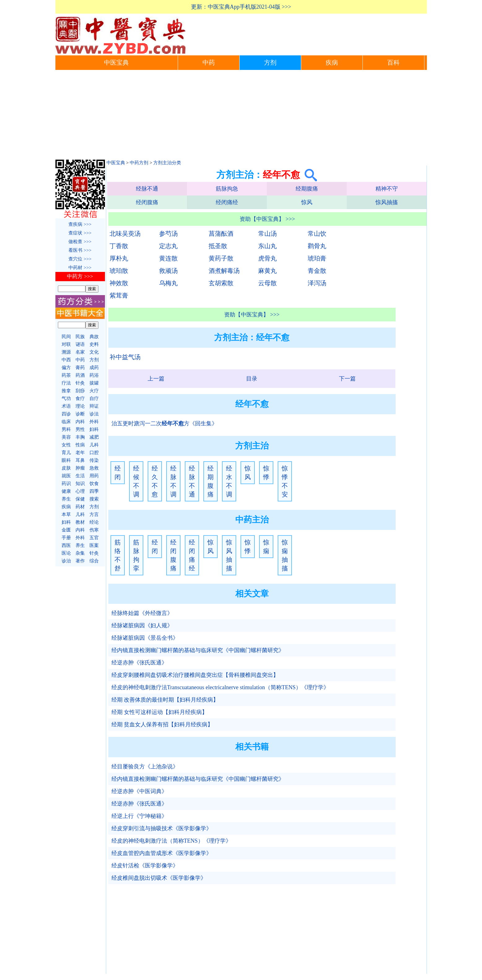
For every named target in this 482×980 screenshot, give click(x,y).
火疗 (94, 391)
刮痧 (80, 391)
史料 (94, 344)
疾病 (332, 63)
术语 (66, 406)
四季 (94, 491)
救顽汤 (168, 271)
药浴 (94, 375)
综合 (94, 561)
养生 (66, 499)
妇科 (94, 429)
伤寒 (94, 530)
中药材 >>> (80, 268)
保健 (80, 499)
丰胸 (80, 437)
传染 (94, 460)
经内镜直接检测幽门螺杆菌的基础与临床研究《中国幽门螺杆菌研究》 (198, 650)
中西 (66, 360)
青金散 (317, 271)
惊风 (307, 202)
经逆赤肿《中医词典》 (139, 791)
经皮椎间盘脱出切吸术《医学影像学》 (159, 878)
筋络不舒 (118, 555)
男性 (80, 429)
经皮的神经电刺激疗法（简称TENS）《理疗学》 (171, 841)
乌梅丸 (168, 283)
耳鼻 (80, 460)
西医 (66, 545)
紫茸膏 (119, 295)
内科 (80, 422)
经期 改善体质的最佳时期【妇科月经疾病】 (165, 700)
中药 (209, 63)
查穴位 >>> (80, 259)
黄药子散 (221, 258)
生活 (80, 476)
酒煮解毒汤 (224, 271)
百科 (393, 63)
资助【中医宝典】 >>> (267, 219)
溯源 (66, 352)
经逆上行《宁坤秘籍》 (139, 816)
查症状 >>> (80, 233)
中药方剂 (139, 163)
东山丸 (267, 246)
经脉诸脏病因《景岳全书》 (145, 638)
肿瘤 (80, 468)
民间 (66, 337)
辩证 (94, 406)
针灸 (80, 383)
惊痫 (266, 547)
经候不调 (136, 481)
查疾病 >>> (80, 224)
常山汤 (267, 234)
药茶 (66, 375)
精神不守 (387, 189)
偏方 (66, 367)
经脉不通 (147, 189)
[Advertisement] (241, 116)
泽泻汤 (317, 283)
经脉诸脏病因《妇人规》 (142, 625)
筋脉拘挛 (136, 555)
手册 (66, 538)
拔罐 (94, 383)
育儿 (66, 453)
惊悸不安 (285, 481)
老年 (80, 453)
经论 (94, 522)
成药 (94, 367)
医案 (94, 545)
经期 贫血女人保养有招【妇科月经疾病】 (162, 724)
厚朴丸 (119, 258)
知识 (80, 484)
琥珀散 (119, 271)
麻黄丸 (267, 271)
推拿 (66, 391)
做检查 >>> (80, 242)
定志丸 (168, 246)
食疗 (80, 398)
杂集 (80, 553)
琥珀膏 (317, 258)
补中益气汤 (125, 357)
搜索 (94, 499)
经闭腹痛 (147, 202)
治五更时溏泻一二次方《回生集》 (164, 423)
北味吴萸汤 (125, 234)
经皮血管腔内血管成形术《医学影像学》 (162, 853)
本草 (66, 514)
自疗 (94, 398)
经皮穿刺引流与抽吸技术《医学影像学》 (162, 828)
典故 (94, 337)
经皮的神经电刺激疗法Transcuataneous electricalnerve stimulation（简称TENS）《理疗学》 (220, 687)
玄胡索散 (221, 283)
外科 (94, 422)
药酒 (80, 375)
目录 (252, 379)
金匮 (66, 530)
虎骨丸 (267, 258)
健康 (66, 491)
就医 (66, 476)
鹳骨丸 (317, 246)
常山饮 (317, 234)
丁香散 (119, 246)
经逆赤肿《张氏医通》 (139, 663)
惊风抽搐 (387, 202)
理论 (80, 406)
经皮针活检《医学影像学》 (145, 866)
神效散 (119, 283)
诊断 (80, 414)
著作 (80, 561)
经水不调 (229, 481)
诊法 (94, 414)
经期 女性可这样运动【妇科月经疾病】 (160, 712)
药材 (80, 507)
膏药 (80, 367)
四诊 (66, 414)
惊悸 (266, 473)
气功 (66, 398)
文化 (94, 352)
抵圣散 (218, 246)
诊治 (66, 561)
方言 (94, 514)
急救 (94, 468)
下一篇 (347, 379)
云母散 (267, 283)
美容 (66, 437)
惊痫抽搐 (285, 555)
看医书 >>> (80, 250)
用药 (94, 476)
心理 (80, 491)
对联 (66, 344)
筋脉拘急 (227, 189)
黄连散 (168, 258)
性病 (80, 445)
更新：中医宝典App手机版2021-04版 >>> (241, 7)
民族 (80, 337)
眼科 (66, 460)
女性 (66, 445)
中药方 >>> (80, 276)
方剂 (270, 63)
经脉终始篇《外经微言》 (142, 613)
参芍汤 (168, 234)
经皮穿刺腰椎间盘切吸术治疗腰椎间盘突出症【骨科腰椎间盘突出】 (195, 675)
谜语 (80, 344)
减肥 (94, 437)
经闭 (118, 473)
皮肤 (66, 468)
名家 (80, 352)
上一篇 (156, 379)
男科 (66, 429)
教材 (80, 522)
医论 (66, 553)
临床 (66, 422)
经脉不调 (173, 481)
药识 (66, 484)
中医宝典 (116, 63)
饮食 (94, 484)
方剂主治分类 (167, 163)
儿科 (94, 445)
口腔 (94, 453)
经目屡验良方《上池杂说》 (145, 767)
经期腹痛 (307, 189)
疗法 (66, 383)
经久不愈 (155, 481)
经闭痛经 (227, 202)
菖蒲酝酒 (221, 234)
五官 (94, 538)
